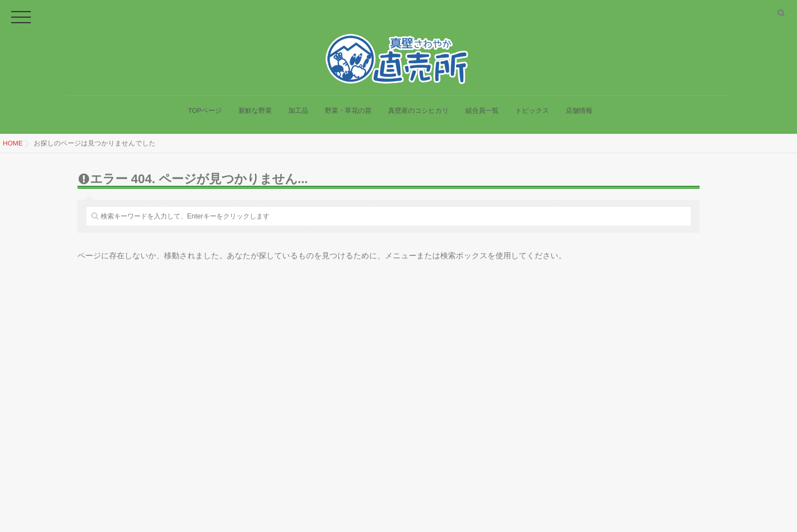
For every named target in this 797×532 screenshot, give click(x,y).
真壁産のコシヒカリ (418, 116)
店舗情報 (579, 116)
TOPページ (205, 116)
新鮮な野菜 (255, 116)
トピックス (532, 116)
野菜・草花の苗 (348, 116)
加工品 (298, 116)
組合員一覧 (482, 116)
